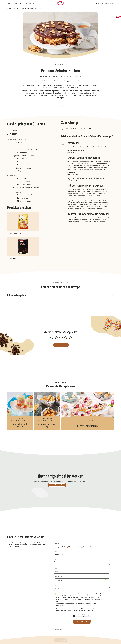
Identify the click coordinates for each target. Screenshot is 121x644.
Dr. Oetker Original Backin (27, 156)
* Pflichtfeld (58, 629)
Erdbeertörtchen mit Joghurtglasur (20, 411)
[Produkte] (19, 3)
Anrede (56, 551)
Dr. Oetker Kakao (25, 159)
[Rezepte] (11, 3)
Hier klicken (83, 616)
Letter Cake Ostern (88, 411)
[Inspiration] (28, 3)
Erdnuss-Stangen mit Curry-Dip (47, 411)
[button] (60, 61)
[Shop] (36, 3)
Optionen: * (57, 544)
